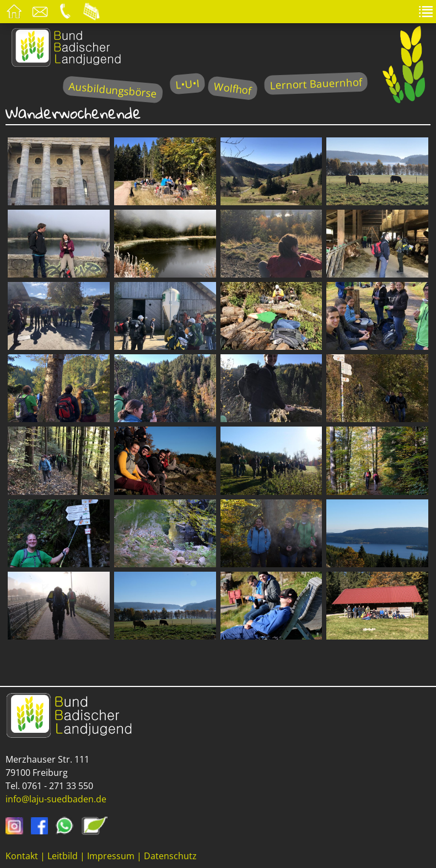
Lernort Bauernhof (316, 84)
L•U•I (187, 84)
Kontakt (22, 856)
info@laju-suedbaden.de (56, 799)
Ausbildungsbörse (113, 90)
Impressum (111, 856)
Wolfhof (233, 88)
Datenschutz (170, 856)
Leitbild (63, 856)
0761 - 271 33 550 (58, 786)
